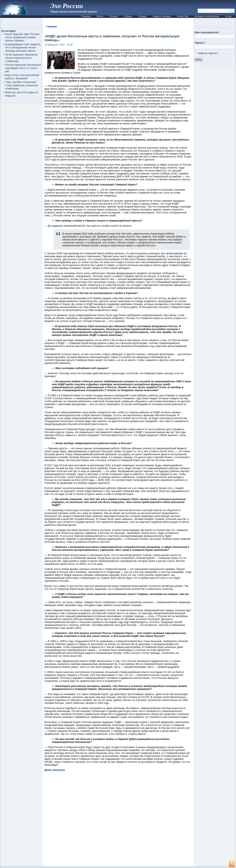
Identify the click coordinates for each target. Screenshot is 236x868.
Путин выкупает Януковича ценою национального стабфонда (21, 58)
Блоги (100, 16)
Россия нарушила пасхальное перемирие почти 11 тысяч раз (23, 68)
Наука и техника (162, 16)
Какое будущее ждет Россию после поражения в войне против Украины (22, 37)
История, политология (207, 16)
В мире (143, 16)
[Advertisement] (118, 821)
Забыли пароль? (208, 53)
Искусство (183, 16)
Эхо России (67, 6)
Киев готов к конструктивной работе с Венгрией (22, 77)
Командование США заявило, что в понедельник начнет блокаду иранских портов (23, 48)
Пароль (200, 43)
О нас (229, 16)
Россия (114, 16)
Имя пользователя (207, 32)
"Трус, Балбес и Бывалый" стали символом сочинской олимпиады (21, 85)
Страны (128, 16)
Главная (86, 16)
